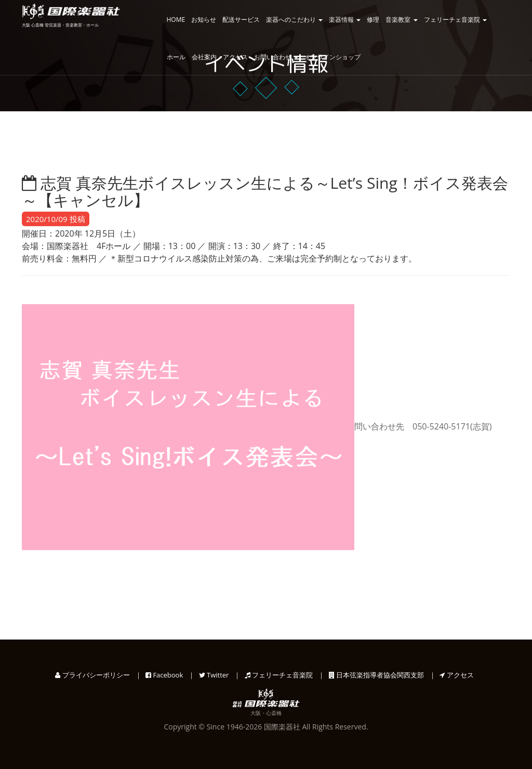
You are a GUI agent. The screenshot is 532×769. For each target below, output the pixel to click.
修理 (373, 19)
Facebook (164, 675)
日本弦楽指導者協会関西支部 (376, 675)
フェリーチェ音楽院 (455, 19)
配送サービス (241, 19)
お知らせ (204, 19)
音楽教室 (401, 19)
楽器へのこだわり (294, 19)
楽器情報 (345, 19)
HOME (176, 19)
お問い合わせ (276, 57)
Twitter (214, 675)
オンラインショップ (332, 57)
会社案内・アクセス (220, 57)
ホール (176, 57)
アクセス (456, 675)
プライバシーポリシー (92, 675)
